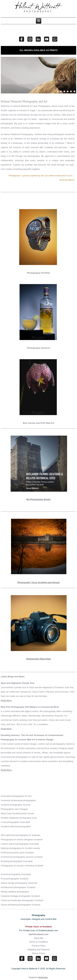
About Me (39, 938)
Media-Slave (43, 977)
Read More (6, 700)
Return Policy (38, 953)
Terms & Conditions (38, 942)
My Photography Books (38, 499)
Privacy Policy (38, 946)
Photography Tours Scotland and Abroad (38, 582)
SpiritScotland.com (38, 934)
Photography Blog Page (38, 659)
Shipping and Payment (38, 949)
